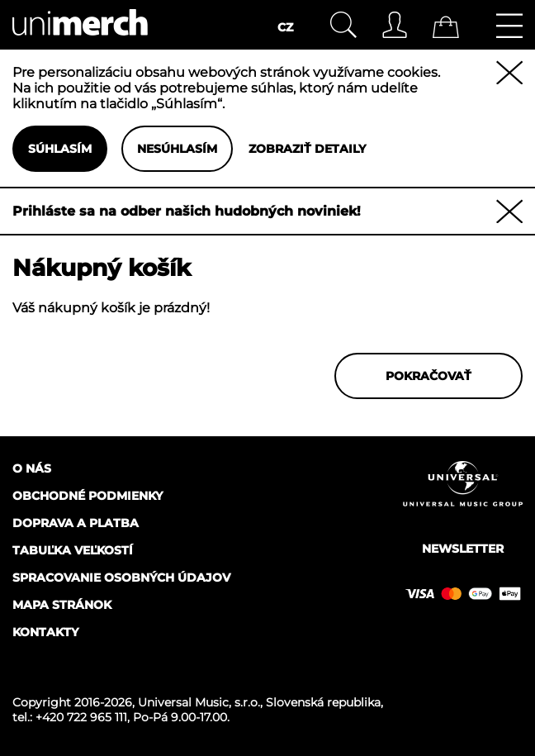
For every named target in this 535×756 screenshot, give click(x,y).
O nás (32, 468)
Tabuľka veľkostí (73, 550)
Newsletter (463, 549)
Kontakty (45, 632)
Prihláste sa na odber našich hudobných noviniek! (187, 211)
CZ (285, 27)
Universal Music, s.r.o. (199, 702)
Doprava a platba (76, 523)
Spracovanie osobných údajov (121, 578)
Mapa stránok (62, 605)
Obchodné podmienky (88, 496)
